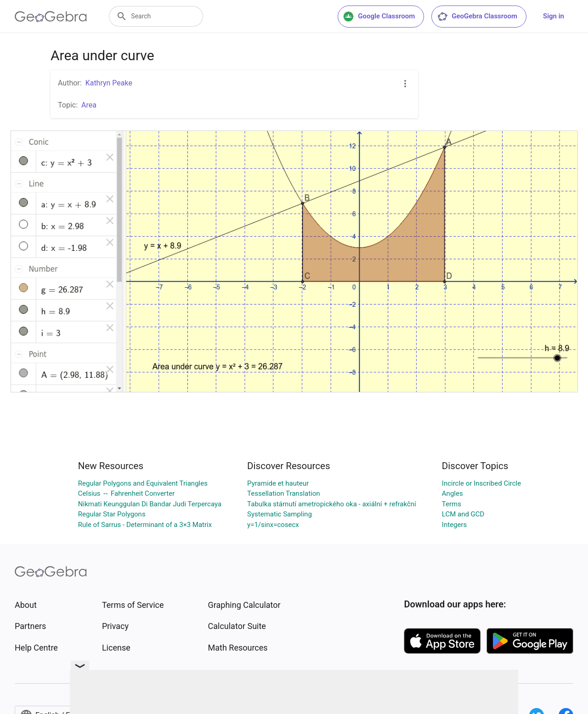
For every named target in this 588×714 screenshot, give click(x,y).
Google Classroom (379, 17)
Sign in (554, 16)
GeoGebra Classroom (477, 17)
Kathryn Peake (109, 83)
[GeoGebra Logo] (51, 17)
